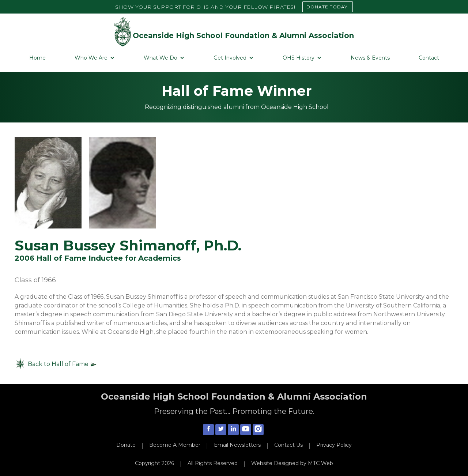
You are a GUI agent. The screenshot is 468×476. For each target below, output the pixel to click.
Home (37, 58)
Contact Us (288, 445)
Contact (429, 58)
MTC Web (320, 463)
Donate (126, 445)
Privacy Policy (334, 445)
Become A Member (175, 445)
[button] (95, 58)
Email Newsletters (237, 445)
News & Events (370, 58)
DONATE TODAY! (328, 7)
